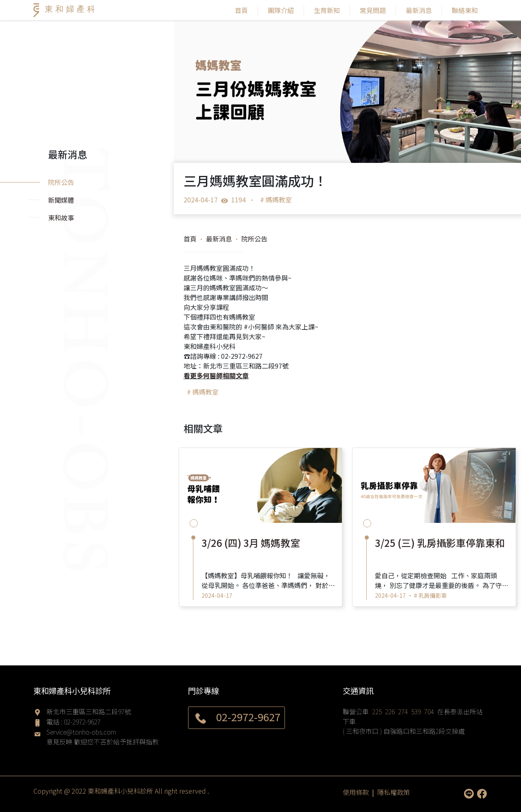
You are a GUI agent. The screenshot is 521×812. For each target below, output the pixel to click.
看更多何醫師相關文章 (216, 375)
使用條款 (356, 792)
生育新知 (327, 10)
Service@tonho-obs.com (81, 732)
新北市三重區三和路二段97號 (89, 711)
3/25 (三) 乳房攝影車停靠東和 (440, 543)
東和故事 (61, 217)
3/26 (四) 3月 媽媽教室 (251, 543)
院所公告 (254, 239)
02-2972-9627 (82, 722)
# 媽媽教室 (276, 200)
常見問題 (373, 10)
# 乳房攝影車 (430, 595)
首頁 (241, 10)
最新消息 (419, 10)
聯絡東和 (465, 10)
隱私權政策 (394, 792)
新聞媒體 (61, 200)
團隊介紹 (281, 10)
